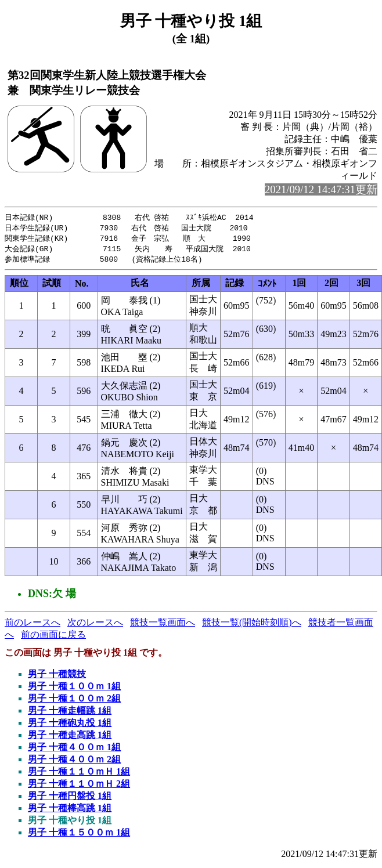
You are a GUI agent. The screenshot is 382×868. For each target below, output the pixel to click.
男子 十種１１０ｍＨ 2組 (79, 786)
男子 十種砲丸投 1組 (70, 726)
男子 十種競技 (57, 677)
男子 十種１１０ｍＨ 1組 (79, 774)
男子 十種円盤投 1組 (70, 799)
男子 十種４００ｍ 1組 (74, 750)
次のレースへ (95, 625)
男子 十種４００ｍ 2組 (74, 762)
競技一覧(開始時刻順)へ (252, 625)
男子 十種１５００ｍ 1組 (79, 835)
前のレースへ (33, 625)
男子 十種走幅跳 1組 (70, 713)
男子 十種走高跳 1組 (70, 738)
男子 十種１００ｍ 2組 (74, 701)
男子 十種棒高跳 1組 (70, 811)
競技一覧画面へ (163, 625)
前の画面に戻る (53, 637)
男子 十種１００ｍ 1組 (74, 689)
